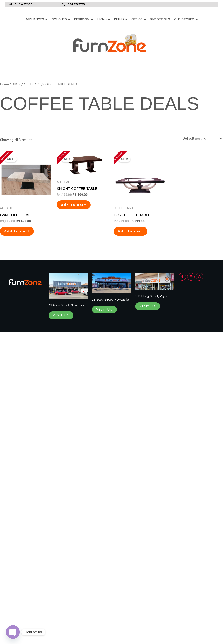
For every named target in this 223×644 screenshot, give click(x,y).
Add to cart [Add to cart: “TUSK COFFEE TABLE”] (131, 231)
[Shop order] (202, 138)
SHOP (16, 84)
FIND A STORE (23, 4)
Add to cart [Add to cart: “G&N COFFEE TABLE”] (17, 231)
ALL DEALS (32, 84)
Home (4, 84)
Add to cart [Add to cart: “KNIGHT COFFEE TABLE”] (74, 205)
